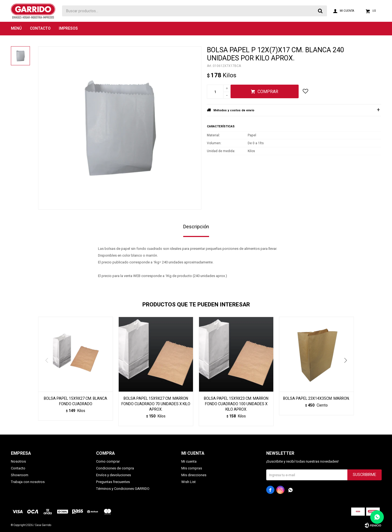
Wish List (189, 482)
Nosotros (18, 461)
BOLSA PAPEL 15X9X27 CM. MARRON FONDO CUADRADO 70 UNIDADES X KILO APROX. (156, 404)
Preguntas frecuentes (113, 482)
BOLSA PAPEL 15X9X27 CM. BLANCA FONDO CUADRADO (76, 401)
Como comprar (108, 461)
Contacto (40, 28)
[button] (347, 371)
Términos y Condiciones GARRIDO (123, 489)
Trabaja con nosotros (28, 482)
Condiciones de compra (115, 468)
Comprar (268, 92)
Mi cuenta (189, 461)
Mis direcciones (194, 475)
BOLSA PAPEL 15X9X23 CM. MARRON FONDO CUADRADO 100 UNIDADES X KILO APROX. (236, 404)
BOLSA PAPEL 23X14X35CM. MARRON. (316, 399)
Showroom (20, 475)
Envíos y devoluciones (114, 475)
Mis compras (192, 468)
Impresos (68, 28)
